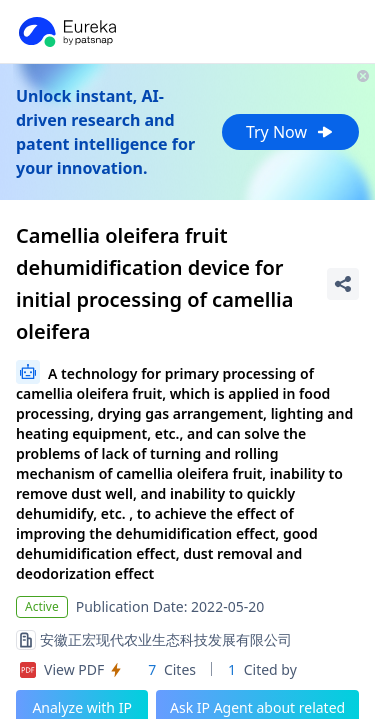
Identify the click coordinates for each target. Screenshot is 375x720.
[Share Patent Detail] (343, 284)
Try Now (290, 132)
